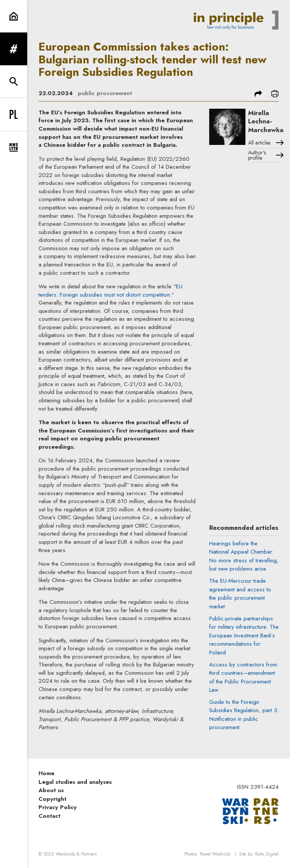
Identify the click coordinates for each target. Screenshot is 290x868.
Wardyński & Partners (76, 854)
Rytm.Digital (267, 854)
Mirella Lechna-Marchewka (266, 121)
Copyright (52, 799)
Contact (49, 816)
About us (51, 790)
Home (46, 773)
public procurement (105, 93)
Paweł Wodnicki (215, 854)
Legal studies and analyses (75, 782)
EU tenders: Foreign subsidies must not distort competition (110, 291)
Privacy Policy (58, 807)
